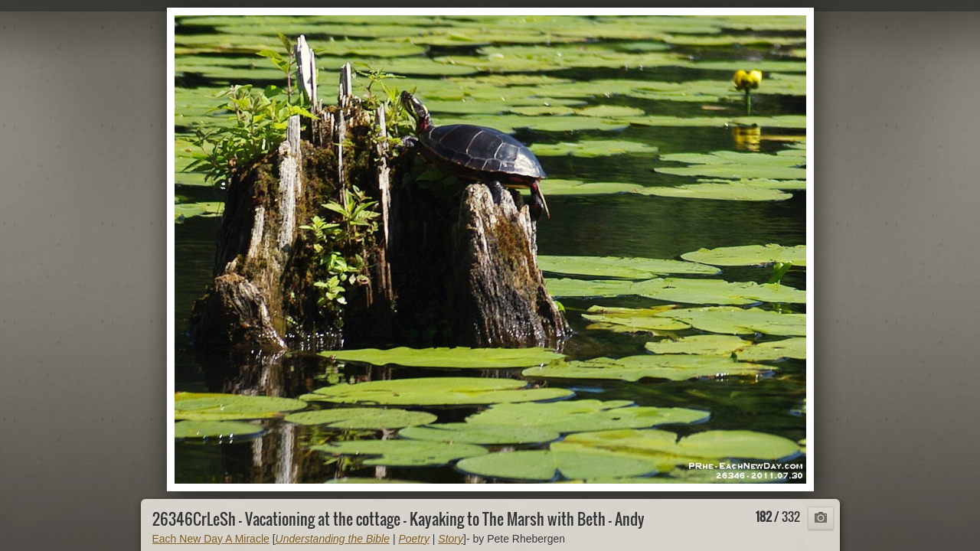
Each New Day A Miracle (211, 539)
